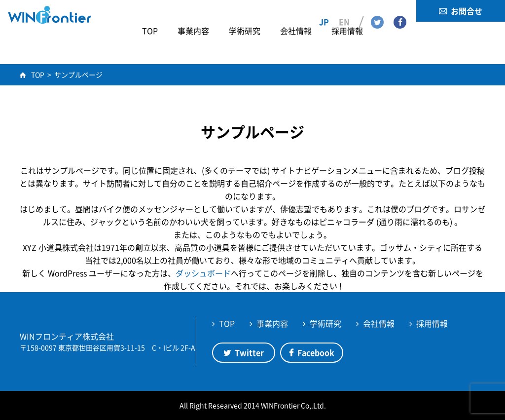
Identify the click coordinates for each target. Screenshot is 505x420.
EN (344, 10)
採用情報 (432, 323)
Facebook (400, 10)
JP (324, 10)
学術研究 (325, 323)
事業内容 (272, 323)
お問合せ (467, 11)
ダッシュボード (203, 273)
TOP (227, 323)
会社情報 (379, 323)
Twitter (377, 10)
